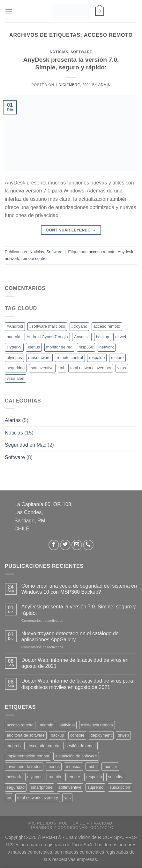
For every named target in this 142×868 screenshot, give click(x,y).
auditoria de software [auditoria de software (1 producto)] (26, 735)
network (12, 258)
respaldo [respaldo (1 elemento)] (97, 358)
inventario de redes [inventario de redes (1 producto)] (24, 766)
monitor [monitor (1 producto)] (110, 766)
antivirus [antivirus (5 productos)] (67, 725)
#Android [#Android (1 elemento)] (15, 326)
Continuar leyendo (71, 230)
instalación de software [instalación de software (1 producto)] (76, 756)
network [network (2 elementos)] (107, 347)
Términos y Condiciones (59, 828)
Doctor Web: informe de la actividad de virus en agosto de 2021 (75, 663)
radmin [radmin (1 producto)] (55, 777)
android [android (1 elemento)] (14, 337)
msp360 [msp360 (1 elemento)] (86, 347)
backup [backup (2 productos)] (57, 735)
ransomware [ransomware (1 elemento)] (39, 358)
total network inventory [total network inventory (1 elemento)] (91, 368)
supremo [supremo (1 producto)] (95, 787)
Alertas (13, 420)
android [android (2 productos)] (46, 725)
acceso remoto (102, 252)
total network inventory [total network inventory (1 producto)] (38, 798)
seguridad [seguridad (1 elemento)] (16, 368)
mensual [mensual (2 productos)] (73, 766)
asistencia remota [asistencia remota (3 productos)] (97, 725)
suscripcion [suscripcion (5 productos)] (120, 787)
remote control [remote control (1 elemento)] (70, 358)
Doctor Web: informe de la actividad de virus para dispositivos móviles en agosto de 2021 (77, 684)
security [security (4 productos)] (115, 777)
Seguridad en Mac (26, 445)
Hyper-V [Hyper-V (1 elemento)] (14, 347)
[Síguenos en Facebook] (54, 545)
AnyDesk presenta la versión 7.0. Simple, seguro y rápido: (78, 610)
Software (81, 52)
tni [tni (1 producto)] (9, 798)
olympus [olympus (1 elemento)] (14, 358)
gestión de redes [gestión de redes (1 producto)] (81, 746)
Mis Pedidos (42, 823)
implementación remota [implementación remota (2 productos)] (28, 756)
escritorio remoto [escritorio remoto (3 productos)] (44, 746)
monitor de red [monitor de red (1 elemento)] (60, 347)
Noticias (59, 52)
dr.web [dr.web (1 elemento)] (121, 337)
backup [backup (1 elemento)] (103, 337)
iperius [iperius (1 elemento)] (34, 347)
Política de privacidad (86, 823)
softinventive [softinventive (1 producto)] (70, 787)
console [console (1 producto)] (77, 735)
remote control (34, 258)
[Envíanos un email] (77, 545)
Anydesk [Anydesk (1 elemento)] (82, 337)
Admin (105, 85)
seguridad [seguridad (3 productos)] (16, 787)
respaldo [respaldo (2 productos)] (94, 777)
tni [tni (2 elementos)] (62, 368)
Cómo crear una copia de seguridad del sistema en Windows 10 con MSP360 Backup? (79, 589)
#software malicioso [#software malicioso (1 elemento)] (47, 326)
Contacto (102, 828)
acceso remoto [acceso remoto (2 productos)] (20, 725)
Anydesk (125, 252)
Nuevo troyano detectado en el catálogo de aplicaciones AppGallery (70, 637)
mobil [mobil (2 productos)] (92, 766)
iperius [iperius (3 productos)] (54, 766)
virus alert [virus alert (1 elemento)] (15, 378)
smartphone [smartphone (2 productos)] (42, 787)
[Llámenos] (88, 545)
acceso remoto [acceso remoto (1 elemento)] (107, 326)
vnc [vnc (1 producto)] (67, 798)
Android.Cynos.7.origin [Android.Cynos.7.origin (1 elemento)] (47, 337)
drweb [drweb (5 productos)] (123, 735)
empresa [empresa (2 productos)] (15, 746)
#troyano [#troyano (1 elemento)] (79, 326)
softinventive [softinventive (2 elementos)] (42, 368)
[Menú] (9, 11)
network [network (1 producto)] (14, 777)
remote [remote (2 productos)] (74, 777)
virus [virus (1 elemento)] (122, 368)
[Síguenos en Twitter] (65, 545)
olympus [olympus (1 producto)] (35, 777)
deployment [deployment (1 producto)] (101, 735)
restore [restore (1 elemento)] (117, 358)
